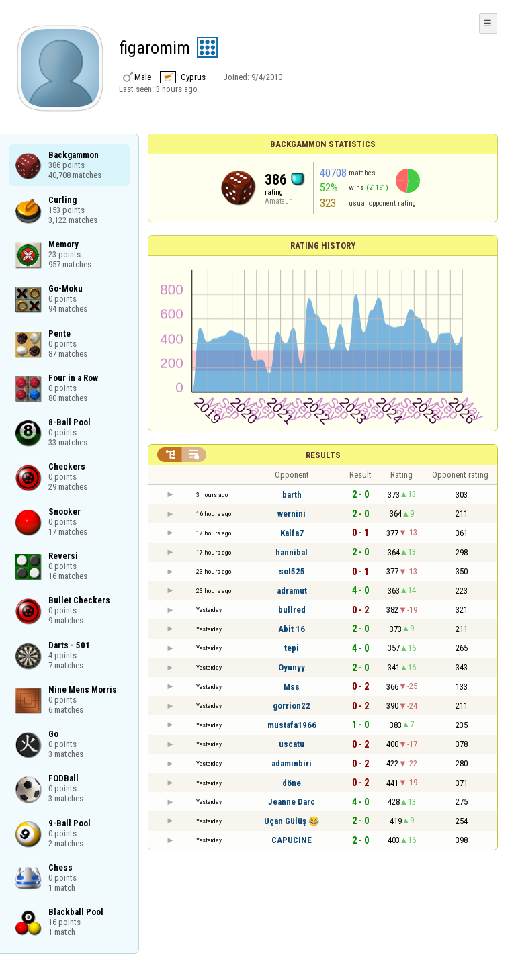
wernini (292, 514)
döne (292, 783)
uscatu (292, 744)
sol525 (292, 571)
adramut (292, 591)
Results (323, 455)
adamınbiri (292, 763)
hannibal (292, 552)
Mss (292, 687)
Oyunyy (292, 667)
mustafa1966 (292, 725)
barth (292, 495)
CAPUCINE (292, 840)
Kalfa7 (292, 533)
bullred (292, 610)
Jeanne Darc (292, 802)
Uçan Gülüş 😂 (292, 821)
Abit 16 (292, 629)
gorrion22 (292, 706)
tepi (292, 648)
